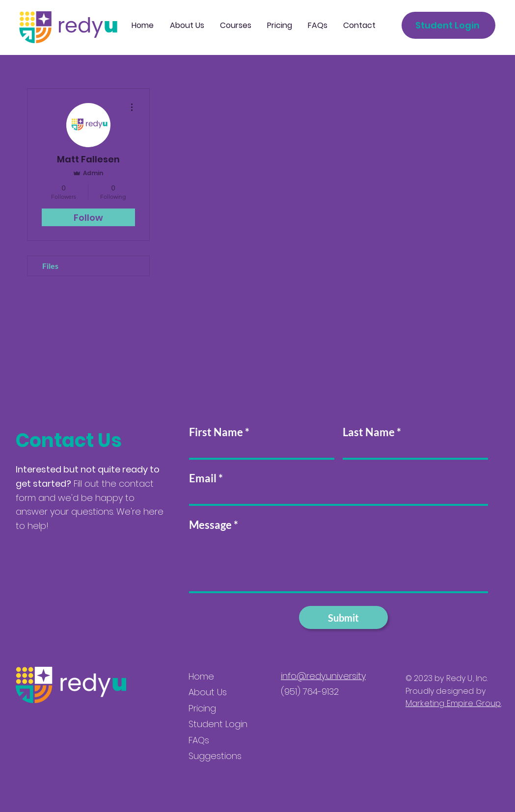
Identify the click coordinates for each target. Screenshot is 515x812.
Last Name (369, 432)
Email (203, 478)
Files (50, 266)
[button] (236, 26)
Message (210, 525)
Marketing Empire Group (453, 703)
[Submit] (343, 617)
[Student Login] (448, 25)
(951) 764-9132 (310, 692)
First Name (216, 432)
